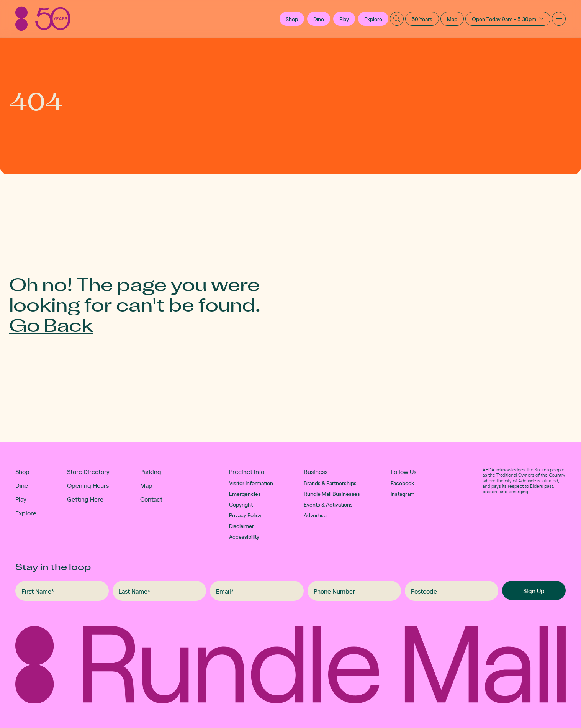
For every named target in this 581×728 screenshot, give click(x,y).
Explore (373, 19)
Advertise (315, 515)
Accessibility (244, 536)
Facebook (403, 483)
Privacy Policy (245, 515)
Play (344, 19)
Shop (22, 471)
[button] (292, 19)
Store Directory (88, 471)
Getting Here (85, 499)
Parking (151, 471)
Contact (151, 499)
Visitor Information (251, 483)
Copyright (241, 504)
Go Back (51, 324)
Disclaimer (241, 526)
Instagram (403, 494)
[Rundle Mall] (43, 19)
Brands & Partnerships (330, 483)
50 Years (422, 19)
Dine (319, 19)
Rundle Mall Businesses (332, 494)
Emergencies (245, 494)
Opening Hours (88, 485)
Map (452, 19)
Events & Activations (328, 504)
